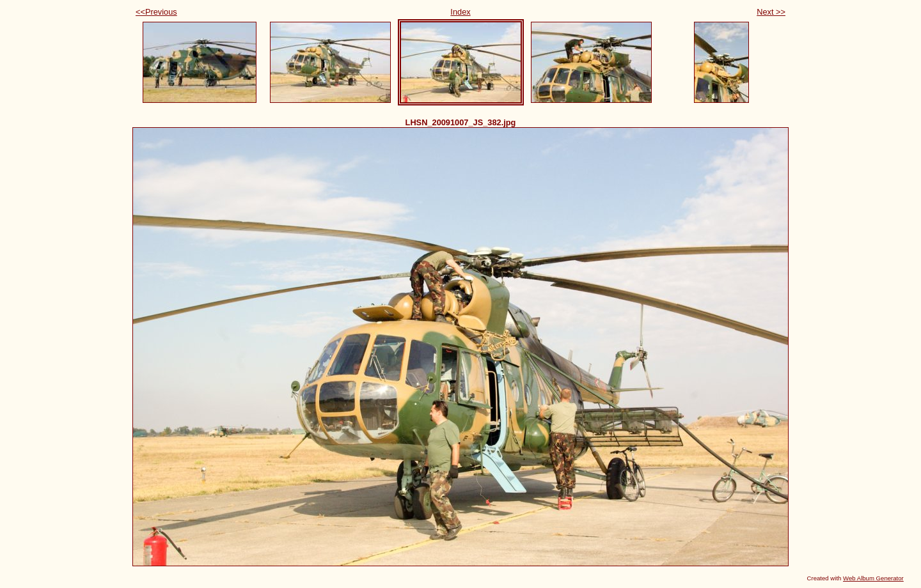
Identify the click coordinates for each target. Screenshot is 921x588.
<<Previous (156, 12)
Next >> (771, 12)
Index (460, 12)
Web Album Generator (873, 578)
